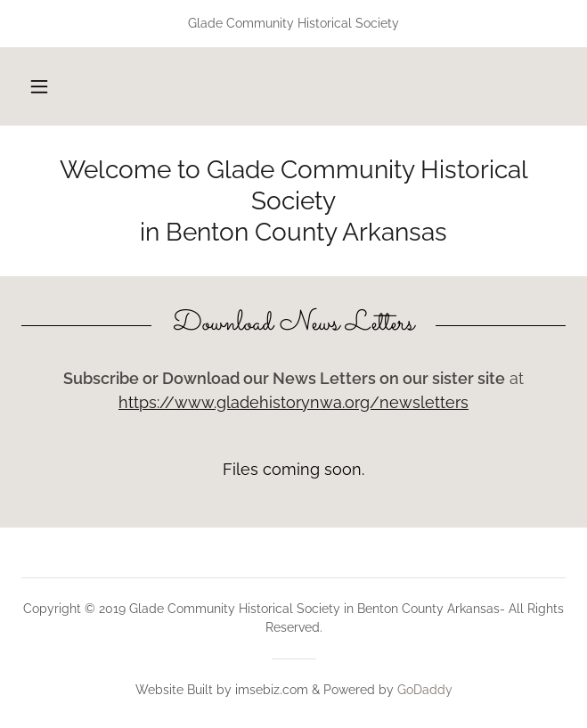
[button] (39, 86)
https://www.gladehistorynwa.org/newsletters (293, 402)
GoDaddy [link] (425, 690)
